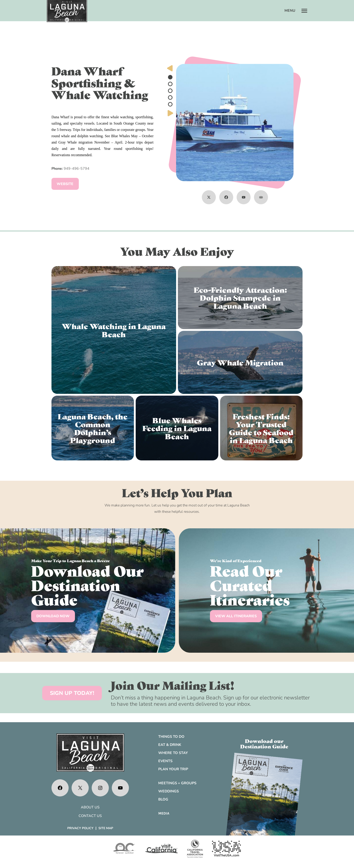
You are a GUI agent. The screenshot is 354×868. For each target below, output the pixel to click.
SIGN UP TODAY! (72, 693)
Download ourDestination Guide (264, 743)
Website (65, 184)
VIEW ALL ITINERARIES (236, 616)
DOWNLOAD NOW (53, 616)
